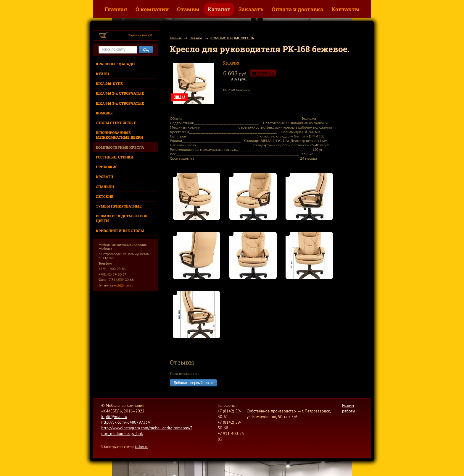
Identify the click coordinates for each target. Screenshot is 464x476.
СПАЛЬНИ (105, 187)
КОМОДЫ (104, 113)
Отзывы (188, 9)
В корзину (266, 73)
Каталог (219, 9)
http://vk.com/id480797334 (125, 422)
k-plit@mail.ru (123, 285)
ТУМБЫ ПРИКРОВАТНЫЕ (119, 206)
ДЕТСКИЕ (105, 196)
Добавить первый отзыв (193, 383)
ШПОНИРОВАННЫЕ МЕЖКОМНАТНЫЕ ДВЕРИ (119, 135)
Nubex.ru (142, 447)
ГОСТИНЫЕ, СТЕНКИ (115, 157)
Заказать (251, 9)
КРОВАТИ (104, 177)
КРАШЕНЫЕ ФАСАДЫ (116, 64)
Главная (116, 9)
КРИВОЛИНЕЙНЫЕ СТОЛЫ (120, 231)
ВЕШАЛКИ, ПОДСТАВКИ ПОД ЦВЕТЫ (122, 218)
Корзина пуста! (140, 35)
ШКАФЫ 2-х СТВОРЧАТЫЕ (120, 93)
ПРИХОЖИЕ (107, 167)
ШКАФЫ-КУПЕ (109, 83)
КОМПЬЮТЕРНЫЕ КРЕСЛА (120, 147)
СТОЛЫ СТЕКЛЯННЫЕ (116, 123)
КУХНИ (102, 74)
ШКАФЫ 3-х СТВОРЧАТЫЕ (120, 103)
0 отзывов (231, 62)
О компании (152, 9)
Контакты (345, 9)
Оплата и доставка (297, 9)
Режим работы (349, 408)
